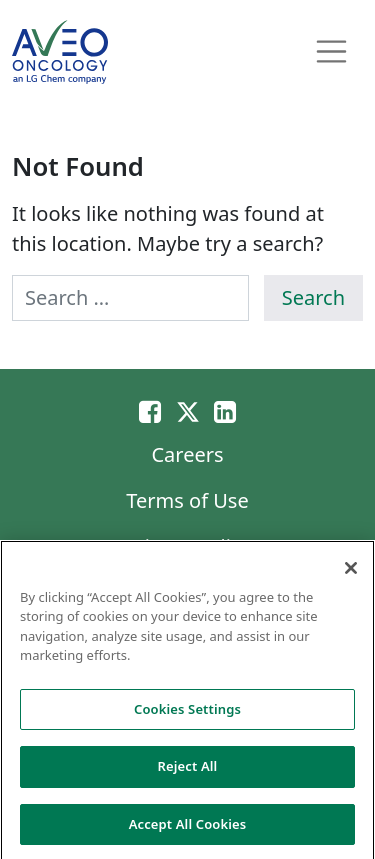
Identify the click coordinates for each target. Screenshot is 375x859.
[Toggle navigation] (332, 52)
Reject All (188, 770)
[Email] (150, 411)
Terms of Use (187, 500)
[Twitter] (188, 411)
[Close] (351, 571)
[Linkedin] (225, 411)
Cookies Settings (187, 712)
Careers (187, 454)
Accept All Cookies (188, 828)
